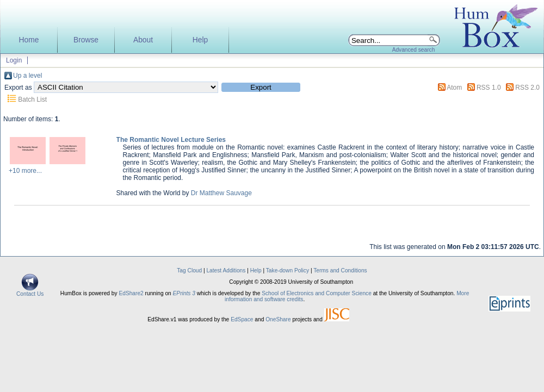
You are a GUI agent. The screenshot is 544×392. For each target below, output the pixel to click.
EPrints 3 (184, 293)
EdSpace (242, 319)
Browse (86, 40)
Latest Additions (226, 270)
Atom (454, 88)
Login (14, 60)
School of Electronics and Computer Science (317, 293)
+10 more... (25, 171)
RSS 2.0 (527, 88)
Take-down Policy (288, 270)
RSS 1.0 (489, 88)
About (143, 40)
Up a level (27, 76)
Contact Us (30, 291)
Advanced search (414, 50)
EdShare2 (131, 293)
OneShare (278, 319)
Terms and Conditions (340, 270)
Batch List (32, 99)
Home (29, 40)
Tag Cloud (189, 270)
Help (200, 40)
